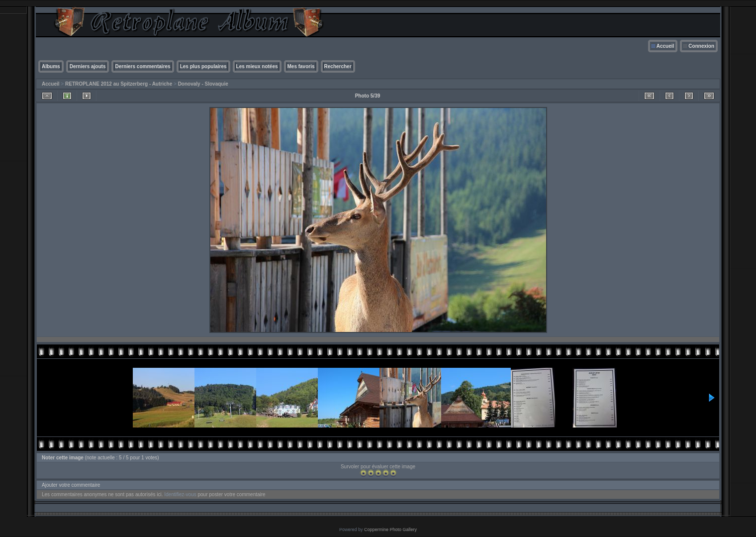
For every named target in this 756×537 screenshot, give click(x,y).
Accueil (665, 46)
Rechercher (338, 66)
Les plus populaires (203, 66)
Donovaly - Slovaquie (203, 84)
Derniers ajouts (88, 66)
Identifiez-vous (180, 494)
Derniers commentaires (142, 66)
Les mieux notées (257, 66)
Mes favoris (301, 66)
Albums (51, 66)
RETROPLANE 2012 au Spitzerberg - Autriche (119, 84)
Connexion (701, 46)
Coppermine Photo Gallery (390, 530)
